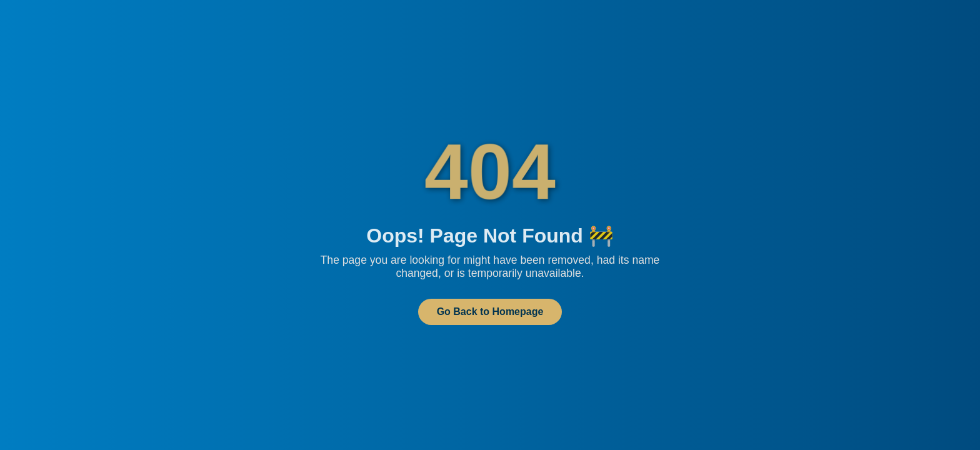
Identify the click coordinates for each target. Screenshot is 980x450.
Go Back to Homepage (490, 312)
